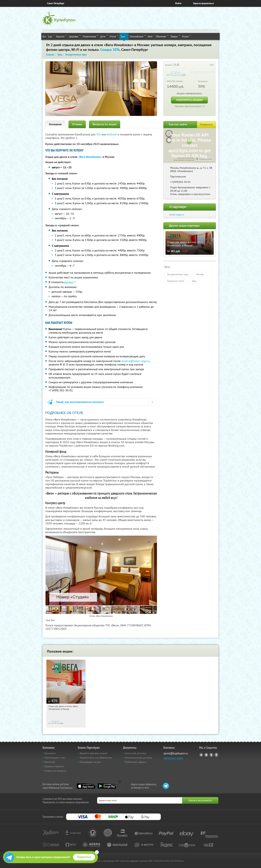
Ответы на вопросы (55, 771)
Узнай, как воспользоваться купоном (80, 402)
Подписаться (84, 857)
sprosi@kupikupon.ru (176, 753)
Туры (124, 36)
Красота (61, 36)
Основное (55, 124)
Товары (175, 36)
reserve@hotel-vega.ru (136, 361)
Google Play (107, 786)
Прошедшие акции (90, 762)
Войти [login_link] (178, 3)
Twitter (211, 755)
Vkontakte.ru (206, 755)
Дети (104, 36)
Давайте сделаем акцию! (94, 753)
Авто (151, 36)
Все (44, 36)
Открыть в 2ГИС (206, 159)
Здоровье (75, 36)
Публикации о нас (55, 758)
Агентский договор (135, 753)
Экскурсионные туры (178, 274)
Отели (114, 36)
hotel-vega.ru (177, 215)
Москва (200, 274)
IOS (99, 134)
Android (112, 134)
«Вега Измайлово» (90, 157)
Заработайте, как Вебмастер (96, 758)
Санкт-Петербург (56, 3)
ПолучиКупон (138, 36)
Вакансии (50, 762)
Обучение (162, 36)
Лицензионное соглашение (184, 160)
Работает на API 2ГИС (186, 158)
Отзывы (77, 124)
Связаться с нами (173, 758)
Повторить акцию (189, 100)
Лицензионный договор (138, 758)
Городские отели (176, 281)
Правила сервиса (54, 766)
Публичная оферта (135, 762)
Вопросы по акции (105, 124)
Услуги (187, 36)
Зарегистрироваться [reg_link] (203, 3)
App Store (86, 786)
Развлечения (91, 36)
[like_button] (207, 65)
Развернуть (206, 125)
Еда (51, 36)
